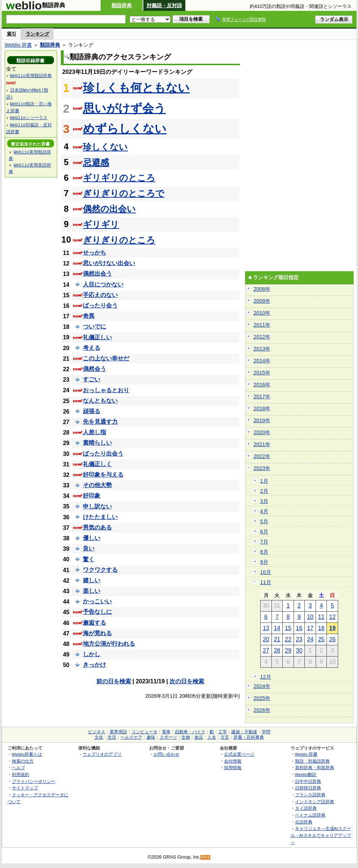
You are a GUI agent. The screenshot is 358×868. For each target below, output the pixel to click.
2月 (264, 491)
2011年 (262, 325)
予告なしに (97, 612)
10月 (266, 572)
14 (277, 628)
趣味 (151, 737)
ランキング (37, 34)
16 (299, 628)
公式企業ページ (239, 754)
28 (277, 651)
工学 (223, 732)
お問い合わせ (167, 754)
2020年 (262, 432)
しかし (92, 654)
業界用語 (118, 732)
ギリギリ (101, 224)
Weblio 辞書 (18, 45)
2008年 (262, 289)
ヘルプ (18, 768)
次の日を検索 (187, 681)
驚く (89, 559)
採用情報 (233, 768)
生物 (186, 737)
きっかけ (94, 665)
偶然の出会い (109, 209)
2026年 (262, 710)
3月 (264, 501)
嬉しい (92, 580)
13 (266, 628)
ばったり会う (100, 305)
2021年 (262, 444)
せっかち (94, 253)
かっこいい (97, 601)
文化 (99, 737)
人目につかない (103, 284)
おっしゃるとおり (106, 390)
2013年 (262, 349)
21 (277, 639)
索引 (12, 34)
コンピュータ (144, 732)
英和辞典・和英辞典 (315, 768)
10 (310, 617)
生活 (112, 737)
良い (89, 548)
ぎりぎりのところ (119, 240)
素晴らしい (97, 443)
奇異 (89, 316)
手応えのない (100, 295)
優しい (92, 538)
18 (321, 628)
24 (310, 639)
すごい (92, 379)
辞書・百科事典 (249, 737)
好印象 (92, 496)
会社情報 (233, 761)
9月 (264, 562)
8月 (264, 552)
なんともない (100, 401)
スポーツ (168, 737)
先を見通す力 (100, 422)
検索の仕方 (23, 761)
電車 (166, 732)
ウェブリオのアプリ (102, 754)
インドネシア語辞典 (315, 802)
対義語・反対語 (164, 5)
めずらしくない (125, 129)
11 (321, 617)
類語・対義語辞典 (312, 761)
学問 (266, 732)
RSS (206, 857)
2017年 (262, 397)
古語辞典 (304, 822)
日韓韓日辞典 (308, 788)
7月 (264, 542)
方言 (225, 737)
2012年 (262, 337)
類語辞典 (122, 5)
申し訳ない (97, 506)
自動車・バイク (190, 732)
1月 (264, 481)
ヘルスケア (131, 737)
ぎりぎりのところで (124, 193)
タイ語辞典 (306, 808)
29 (288, 651)
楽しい (92, 591)
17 (310, 628)
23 (299, 639)
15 (288, 628)
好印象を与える (103, 475)
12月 (266, 677)
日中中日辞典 (308, 781)
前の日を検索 (114, 681)
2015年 (262, 373)
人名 (212, 737)
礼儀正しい (97, 337)
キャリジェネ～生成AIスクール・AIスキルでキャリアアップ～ (321, 835)
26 (332, 639)
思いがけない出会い (109, 263)
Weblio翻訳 (306, 774)
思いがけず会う (124, 108)
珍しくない (105, 147)
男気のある (97, 527)
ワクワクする (100, 570)
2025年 (262, 698)
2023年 (262, 468)
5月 (264, 521)
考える (92, 348)
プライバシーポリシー (34, 781)
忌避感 (96, 162)
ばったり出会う (103, 454)
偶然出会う (97, 274)
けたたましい (100, 517)
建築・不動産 (244, 732)
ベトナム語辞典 (310, 815)
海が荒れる (97, 633)
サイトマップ (25, 788)
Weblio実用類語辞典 (31, 76)
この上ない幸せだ (106, 358)
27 (266, 651)
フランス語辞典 (310, 795)
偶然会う (94, 369)
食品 (199, 737)
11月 (266, 582)
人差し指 (94, 432)
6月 (264, 532)
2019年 (262, 420)
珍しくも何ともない (136, 88)
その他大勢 (97, 485)
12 (332, 617)
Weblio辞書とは (27, 754)
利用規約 (21, 774)
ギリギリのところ (119, 178)
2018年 (262, 408)
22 (288, 639)
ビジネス (97, 732)
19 (332, 628)
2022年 (262, 456)
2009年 (262, 301)
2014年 (262, 361)
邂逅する (94, 623)
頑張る (92, 411)
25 (321, 639)
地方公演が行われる (109, 644)
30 (299, 651)
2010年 (262, 313)
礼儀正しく (97, 464)
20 (266, 639)
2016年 (262, 385)
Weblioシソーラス (29, 118)
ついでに (94, 326)
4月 (264, 511)
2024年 (262, 686)
